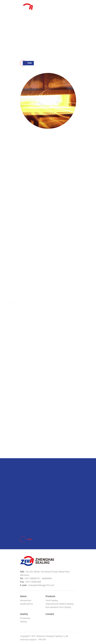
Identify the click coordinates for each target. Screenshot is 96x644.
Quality (24, 614)
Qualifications (26, 604)
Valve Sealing (52, 601)
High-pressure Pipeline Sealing (59, 604)
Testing (23, 622)
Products (50, 596)
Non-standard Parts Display (58, 607)
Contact (50, 614)
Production (25, 618)
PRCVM (42, 640)
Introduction (26, 601)
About (23, 596)
